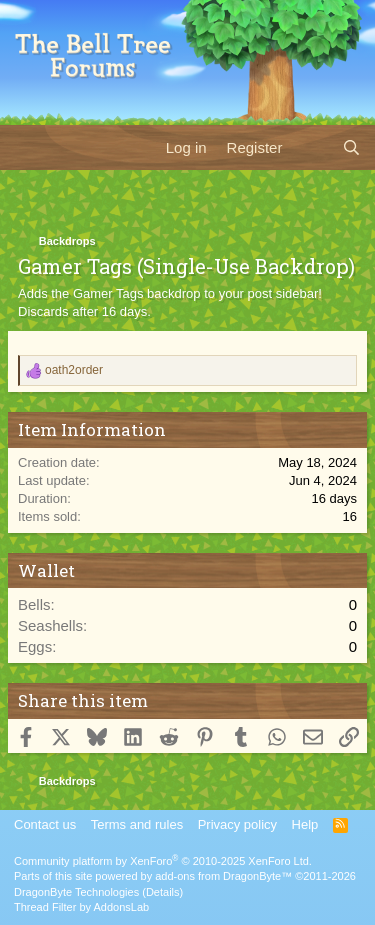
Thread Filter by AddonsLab (81, 907)
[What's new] (311, 147)
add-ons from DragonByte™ (223, 876)
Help (305, 824)
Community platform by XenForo (163, 861)
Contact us (45, 824)
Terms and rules (137, 824)
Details (163, 892)
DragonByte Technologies (76, 892)
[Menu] (27, 147)
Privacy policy (237, 824)
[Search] (351, 147)
